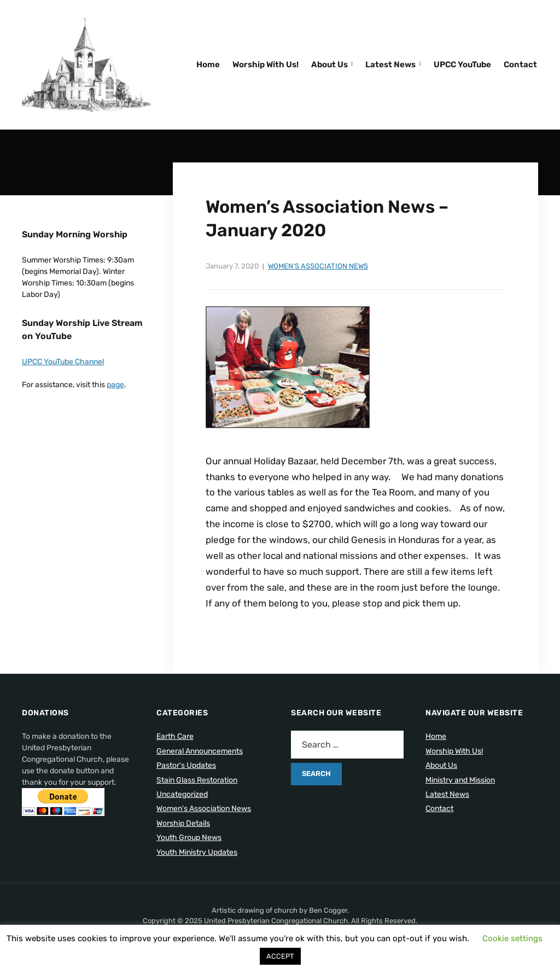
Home (208, 65)
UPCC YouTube (462, 65)
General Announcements (200, 751)
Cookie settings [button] (512, 938)
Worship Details (183, 823)
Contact (520, 65)
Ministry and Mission (460, 780)
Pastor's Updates (186, 765)
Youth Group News (189, 838)
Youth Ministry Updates (197, 852)
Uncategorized (182, 794)
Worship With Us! (266, 65)
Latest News (390, 65)
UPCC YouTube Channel (63, 362)
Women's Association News (318, 266)
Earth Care (175, 736)
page (115, 385)
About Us (329, 65)
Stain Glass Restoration (197, 780)
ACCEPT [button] (280, 956)
